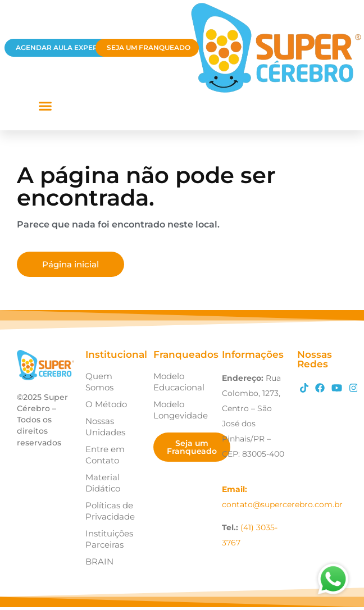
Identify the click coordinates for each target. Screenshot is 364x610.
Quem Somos (99, 382)
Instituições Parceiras (109, 539)
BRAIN (99, 561)
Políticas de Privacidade (110, 511)
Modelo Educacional (179, 382)
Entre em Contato (105, 455)
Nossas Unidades (105, 427)
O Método (106, 404)
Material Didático (103, 483)
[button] (45, 106)
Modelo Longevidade (181, 410)
